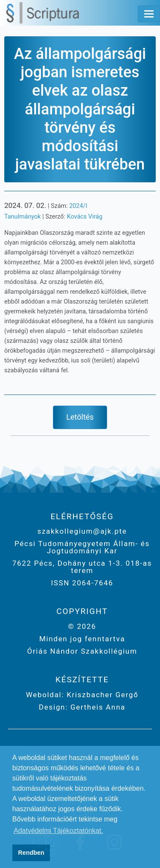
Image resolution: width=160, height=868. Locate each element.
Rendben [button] (31, 853)
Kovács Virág (85, 217)
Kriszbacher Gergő (101, 695)
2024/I (78, 206)
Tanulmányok (23, 217)
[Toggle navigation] (149, 14)
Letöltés (80, 417)
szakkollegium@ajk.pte (82, 531)
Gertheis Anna (97, 707)
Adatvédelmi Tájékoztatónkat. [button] (58, 831)
